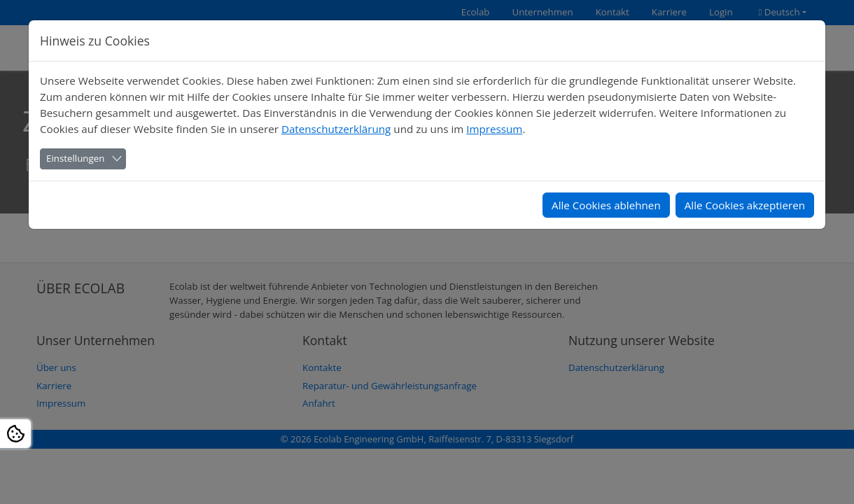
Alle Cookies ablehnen (606, 205)
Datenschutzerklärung (336, 129)
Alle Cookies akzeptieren (745, 205)
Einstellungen (75, 158)
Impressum (494, 129)
